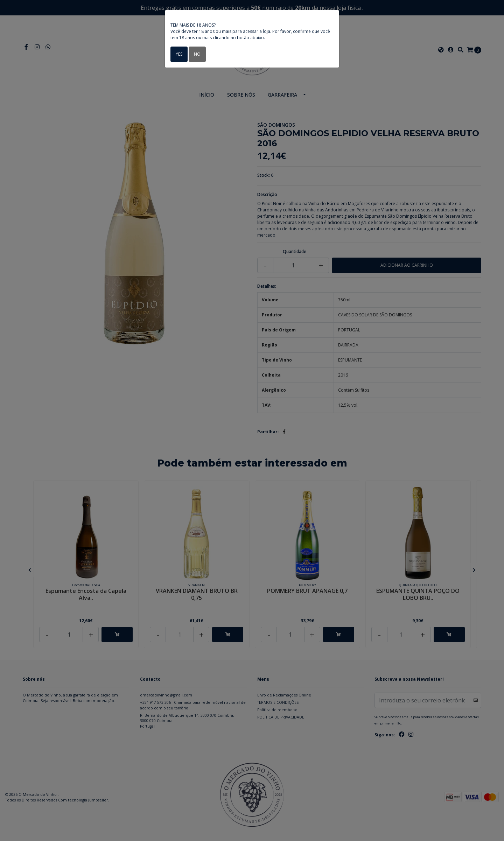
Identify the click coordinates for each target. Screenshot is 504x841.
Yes (179, 54)
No (197, 54)
